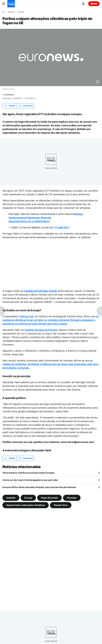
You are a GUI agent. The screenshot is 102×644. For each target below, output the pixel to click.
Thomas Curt (26, 316)
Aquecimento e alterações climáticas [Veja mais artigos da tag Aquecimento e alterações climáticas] (26, 505)
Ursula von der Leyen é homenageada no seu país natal (30, 480)
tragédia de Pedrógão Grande (40, 291)
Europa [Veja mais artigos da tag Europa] (28, 498)
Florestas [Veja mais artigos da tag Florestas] (72, 498)
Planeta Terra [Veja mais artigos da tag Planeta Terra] (61, 505)
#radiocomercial (18, 218)
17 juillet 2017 (62, 227)
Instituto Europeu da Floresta (41, 330)
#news (79, 214)
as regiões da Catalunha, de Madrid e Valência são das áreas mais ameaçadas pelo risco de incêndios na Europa (50, 364)
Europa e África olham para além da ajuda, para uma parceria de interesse (39, 487)
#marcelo (46, 218)
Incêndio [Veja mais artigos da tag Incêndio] (11, 498)
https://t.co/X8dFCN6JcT (36, 221)
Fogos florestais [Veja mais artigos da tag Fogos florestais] (49, 498)
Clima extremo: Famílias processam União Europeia (28, 473)
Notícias (11, 12)
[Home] (3, 12)
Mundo (21, 12)
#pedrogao (34, 218)
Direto (94, 4)
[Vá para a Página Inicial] (11, 4)
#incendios (15, 221)
